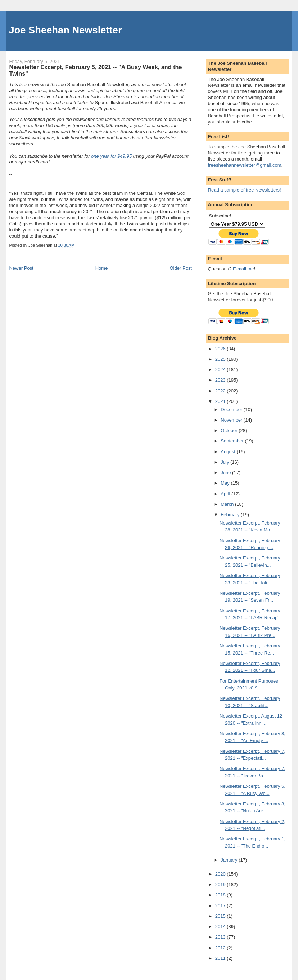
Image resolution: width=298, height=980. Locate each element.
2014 (221, 927)
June (226, 473)
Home (102, 268)
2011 (221, 958)
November (232, 420)
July (225, 462)
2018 (221, 895)
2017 (221, 906)
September (233, 441)
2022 (221, 391)
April (226, 494)
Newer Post (21, 268)
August (229, 452)
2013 (221, 937)
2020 (221, 874)
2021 (221, 401)
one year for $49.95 (111, 156)
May (226, 483)
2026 (221, 349)
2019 (221, 884)
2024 (221, 370)
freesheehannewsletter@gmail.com (245, 165)
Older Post (181, 268)
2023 (221, 380)
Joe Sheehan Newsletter (65, 30)
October (230, 430)
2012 (221, 948)
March (228, 504)
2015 (221, 916)
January (230, 860)
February (231, 515)
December (232, 410)
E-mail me (243, 269)
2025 (221, 359)
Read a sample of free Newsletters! (245, 190)
